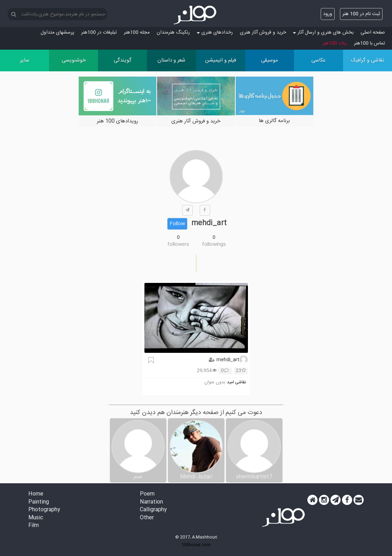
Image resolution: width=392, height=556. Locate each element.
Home (36, 494)
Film (34, 526)
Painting (39, 502)
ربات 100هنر (335, 43)
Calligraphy (153, 510)
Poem (147, 494)
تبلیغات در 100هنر (99, 33)
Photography (44, 510)
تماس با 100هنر (369, 43)
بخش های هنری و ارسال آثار (323, 33)
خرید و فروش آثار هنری (263, 33)
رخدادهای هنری (215, 33)
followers (178, 244)
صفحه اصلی (373, 33)
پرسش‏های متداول (57, 33)
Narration (151, 502)
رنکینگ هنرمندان (173, 33)
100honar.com (196, 545)
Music (36, 518)
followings (214, 244)
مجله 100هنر (137, 33)
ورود (328, 14)
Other (147, 518)
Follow (177, 224)
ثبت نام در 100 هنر (361, 14)
